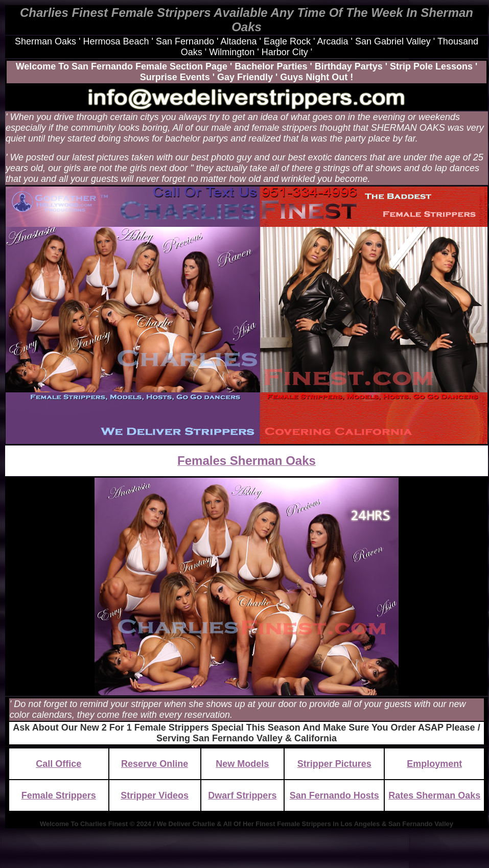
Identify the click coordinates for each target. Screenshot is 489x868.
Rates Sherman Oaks (434, 795)
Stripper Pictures (334, 764)
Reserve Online (155, 764)
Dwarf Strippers (242, 795)
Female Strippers (59, 795)
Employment (434, 764)
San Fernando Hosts (334, 795)
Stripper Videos (155, 795)
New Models (242, 764)
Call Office (59, 764)
